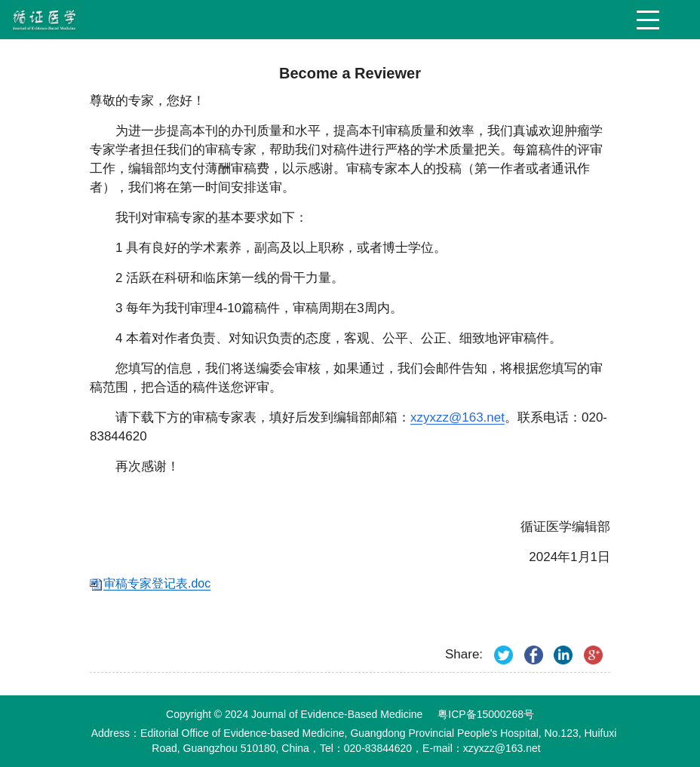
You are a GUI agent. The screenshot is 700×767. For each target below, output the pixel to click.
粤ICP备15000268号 (486, 714)
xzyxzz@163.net (457, 417)
